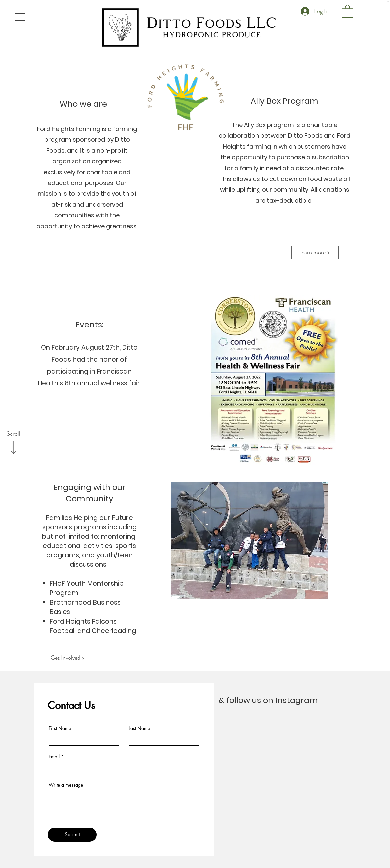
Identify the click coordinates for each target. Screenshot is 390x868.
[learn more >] (315, 252)
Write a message (66, 785)
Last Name (139, 728)
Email (54, 757)
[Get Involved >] (67, 658)
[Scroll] (13, 434)
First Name (60, 728)
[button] (20, 17)
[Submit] (72, 835)
